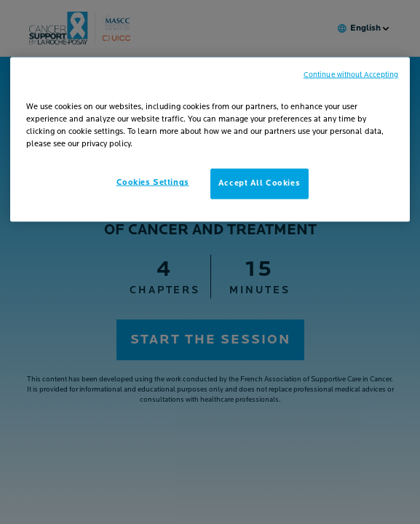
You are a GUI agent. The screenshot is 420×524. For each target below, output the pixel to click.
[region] (210, 140)
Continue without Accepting (351, 75)
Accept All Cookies (259, 183)
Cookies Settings (153, 183)
